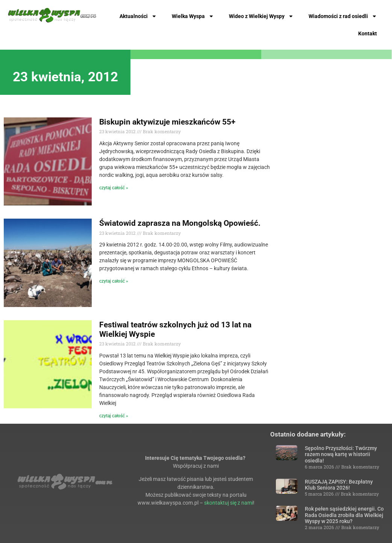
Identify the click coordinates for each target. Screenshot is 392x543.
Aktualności (138, 16)
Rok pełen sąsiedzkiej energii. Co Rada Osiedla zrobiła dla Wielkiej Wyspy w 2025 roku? (344, 515)
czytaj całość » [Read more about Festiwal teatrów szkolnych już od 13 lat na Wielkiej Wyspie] (114, 416)
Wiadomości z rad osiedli (343, 16)
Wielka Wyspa (193, 16)
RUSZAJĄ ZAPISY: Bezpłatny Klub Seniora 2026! (339, 485)
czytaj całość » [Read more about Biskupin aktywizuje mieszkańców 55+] (114, 188)
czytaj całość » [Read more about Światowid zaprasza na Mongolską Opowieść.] (114, 281)
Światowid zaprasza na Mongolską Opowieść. (180, 223)
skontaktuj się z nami (229, 503)
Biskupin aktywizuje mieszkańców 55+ (167, 122)
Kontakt (368, 33)
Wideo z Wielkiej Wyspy (261, 16)
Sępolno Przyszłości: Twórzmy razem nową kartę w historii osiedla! (341, 455)
